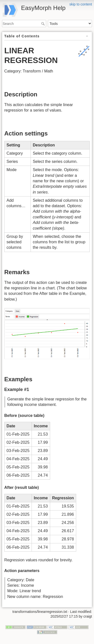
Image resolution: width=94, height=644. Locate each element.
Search (43, 24)
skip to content (81, 4)
